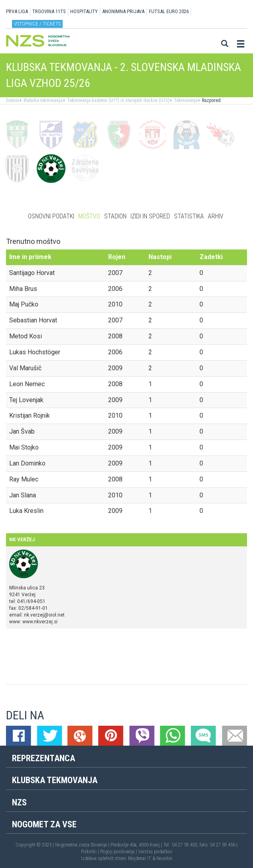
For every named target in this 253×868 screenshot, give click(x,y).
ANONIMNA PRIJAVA (123, 11)
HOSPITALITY (84, 11)
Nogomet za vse (44, 824)
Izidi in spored (150, 216)
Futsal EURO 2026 (169, 11)
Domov (13, 100)
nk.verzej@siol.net (44, 615)
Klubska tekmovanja (42, 100)
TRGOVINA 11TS (49, 11)
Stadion (115, 216)
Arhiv (216, 216)
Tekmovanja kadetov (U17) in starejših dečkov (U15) (118, 100)
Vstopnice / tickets (37, 24)
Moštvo (89, 216)
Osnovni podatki (51, 216)
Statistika (189, 216)
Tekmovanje (185, 100)
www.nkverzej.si (40, 622)
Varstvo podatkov (155, 852)
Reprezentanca (43, 758)
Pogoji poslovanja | (119, 852)
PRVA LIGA (17, 11)
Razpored (211, 100)
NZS (19, 802)
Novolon (164, 858)
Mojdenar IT (140, 858)
